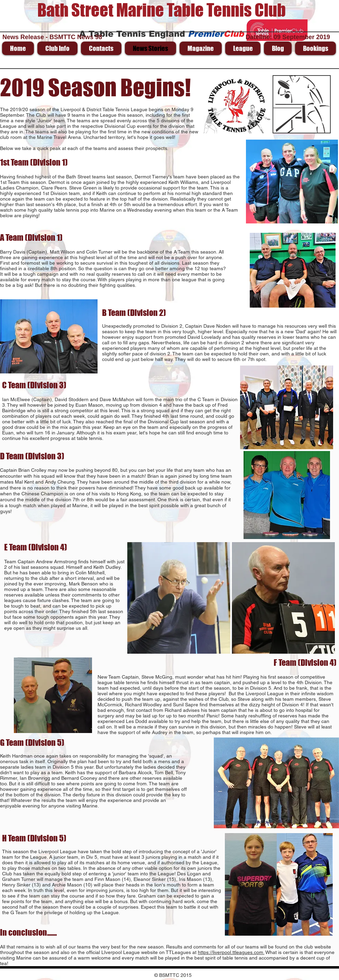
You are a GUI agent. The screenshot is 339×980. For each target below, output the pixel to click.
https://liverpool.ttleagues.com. (231, 952)
